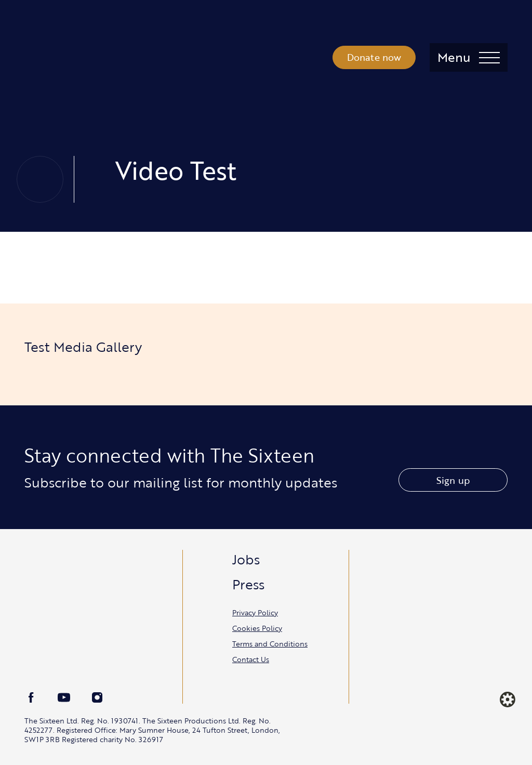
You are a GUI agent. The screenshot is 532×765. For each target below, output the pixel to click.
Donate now (374, 57)
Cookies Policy (257, 628)
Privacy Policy (255, 612)
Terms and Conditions (270, 644)
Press (248, 584)
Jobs (246, 559)
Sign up (453, 480)
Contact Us (251, 659)
